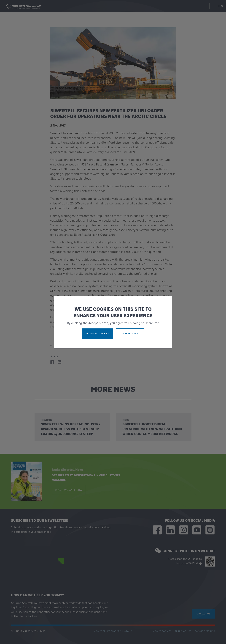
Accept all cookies (97, 334)
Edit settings (130, 334)
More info (153, 323)
